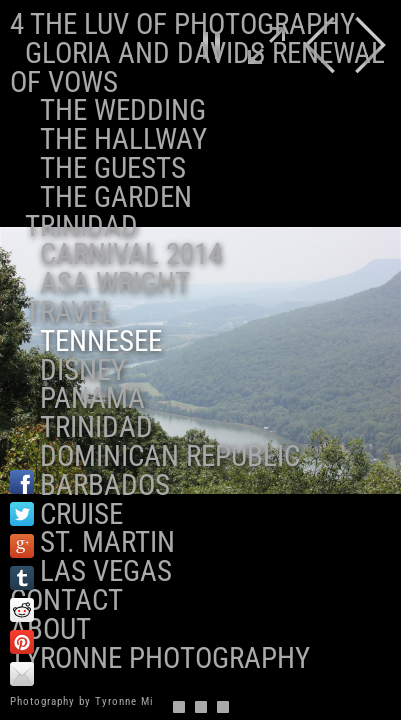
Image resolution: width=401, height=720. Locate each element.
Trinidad (81, 226)
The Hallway (123, 139)
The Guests (113, 168)
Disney (83, 370)
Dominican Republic (170, 456)
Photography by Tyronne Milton (92, 701)
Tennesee (101, 341)
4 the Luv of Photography (182, 24)
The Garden (116, 197)
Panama (92, 398)
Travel (70, 312)
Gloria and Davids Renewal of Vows (197, 67)
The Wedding (123, 110)
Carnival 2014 (131, 254)
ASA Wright (115, 283)
